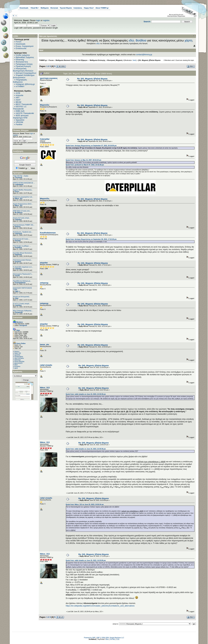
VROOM (19, 122)
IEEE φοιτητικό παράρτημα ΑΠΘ (21, 117)
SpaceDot (20, 120)
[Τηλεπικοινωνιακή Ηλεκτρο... (23, 260)
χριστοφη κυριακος (49, 78)
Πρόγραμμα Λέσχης (24, 64)
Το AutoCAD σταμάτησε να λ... (23, 267)
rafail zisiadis (46, 365)
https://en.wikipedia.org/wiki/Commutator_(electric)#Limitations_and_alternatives (100, 606)
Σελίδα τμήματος (23, 55)
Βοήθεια (141, 40)
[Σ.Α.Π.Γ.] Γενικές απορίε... (22, 304)
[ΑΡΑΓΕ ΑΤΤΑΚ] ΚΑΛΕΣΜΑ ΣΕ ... (24, 183)
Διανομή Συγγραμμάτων (26, 73)
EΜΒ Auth (20, 111)
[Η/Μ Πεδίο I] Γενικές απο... (22, 211)
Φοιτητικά (54, 8)
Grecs (17, 192)
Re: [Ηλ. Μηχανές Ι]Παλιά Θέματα (92, 79)
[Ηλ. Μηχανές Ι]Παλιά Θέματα (149, 60)
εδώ (131, 40)
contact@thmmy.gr (144, 54)
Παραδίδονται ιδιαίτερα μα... (22, 281)
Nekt (134, 60)
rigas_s (17, 291)
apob (16, 368)
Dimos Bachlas (19, 362)
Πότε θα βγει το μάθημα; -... (22, 246)
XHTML (113, 639)
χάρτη (188, 40)
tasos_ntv (45, 345)
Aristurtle (19, 95)
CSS (118, 639)
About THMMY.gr (102, 8)
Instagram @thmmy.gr (25, 84)
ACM (18, 93)
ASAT (18, 100)
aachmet (17, 355)
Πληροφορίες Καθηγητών (20, 81)
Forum (19, 42)
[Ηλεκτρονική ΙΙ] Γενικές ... (21, 239)
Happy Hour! (89, 8)
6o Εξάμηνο (83, 60)
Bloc (107, 639)
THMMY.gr (43, 60)
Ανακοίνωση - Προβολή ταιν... (23, 232)
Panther (19, 124)
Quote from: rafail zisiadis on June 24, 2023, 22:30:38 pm (86, 394)
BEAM (19, 102)
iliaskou (17, 352)
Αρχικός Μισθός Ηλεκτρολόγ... (23, 190)
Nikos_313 (19, 199)
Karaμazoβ (19, 312)
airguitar (44, 263)
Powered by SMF (90, 638)
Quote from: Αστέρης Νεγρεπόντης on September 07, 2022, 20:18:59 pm (91, 146)
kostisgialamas (20, 283)
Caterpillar (45, 139)
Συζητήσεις (78, 8)
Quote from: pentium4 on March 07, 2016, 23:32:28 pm (85, 165)
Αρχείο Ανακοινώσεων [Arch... (23, 204)
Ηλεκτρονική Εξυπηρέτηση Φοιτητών (23, 70)
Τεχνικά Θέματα (66, 8)
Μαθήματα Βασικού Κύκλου (66, 60)
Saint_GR (18, 353)
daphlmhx (18, 255)
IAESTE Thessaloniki (25, 113)
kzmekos (17, 366)
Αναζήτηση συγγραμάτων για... (23, 197)
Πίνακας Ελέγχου (21, 130)
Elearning (20, 60)
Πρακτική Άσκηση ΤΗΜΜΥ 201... (24, 225)
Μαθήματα (45, 8)
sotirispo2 (18, 234)
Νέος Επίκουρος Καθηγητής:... (23, 311)
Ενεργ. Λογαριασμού (25, 46)
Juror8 (17, 276)
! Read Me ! (35, 8)
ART (18, 98)
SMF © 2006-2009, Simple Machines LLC (110, 638)
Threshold (18, 178)
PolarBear (18, 248)
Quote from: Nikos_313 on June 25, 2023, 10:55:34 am (85, 505)
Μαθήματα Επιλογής (97, 60)
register (46, 20)
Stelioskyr (18, 360)
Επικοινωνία (21, 48)
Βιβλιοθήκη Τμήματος (25, 57)
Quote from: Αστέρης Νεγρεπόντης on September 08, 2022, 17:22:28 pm (91, 239)
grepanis (18, 262)
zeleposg (44, 283)
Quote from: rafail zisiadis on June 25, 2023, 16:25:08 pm (86, 560)
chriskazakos (19, 357)
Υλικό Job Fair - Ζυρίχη (21, 176)
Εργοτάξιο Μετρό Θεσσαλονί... (23, 253)
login (38, 20)
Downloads (24, 8)
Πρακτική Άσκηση (23, 66)
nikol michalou (19, 358)
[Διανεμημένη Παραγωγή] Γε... (23, 274)
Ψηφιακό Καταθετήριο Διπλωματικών (24, 76)
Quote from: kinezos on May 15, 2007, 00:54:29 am (83, 160)
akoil (16, 365)
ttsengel (18, 241)
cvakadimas (19, 185)
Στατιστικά (18, 317)
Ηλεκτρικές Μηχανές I (115, 60)
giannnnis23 (18, 363)
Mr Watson (19, 213)
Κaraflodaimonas (48, 233)
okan (17, 298)
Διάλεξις (18, 227)
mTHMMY (20, 86)
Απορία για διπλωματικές (21, 297)
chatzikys (18, 220)
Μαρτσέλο (45, 105)
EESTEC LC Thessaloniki (20, 108)
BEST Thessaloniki (24, 104)
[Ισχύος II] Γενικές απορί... (21, 218)
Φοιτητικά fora (22, 62)
